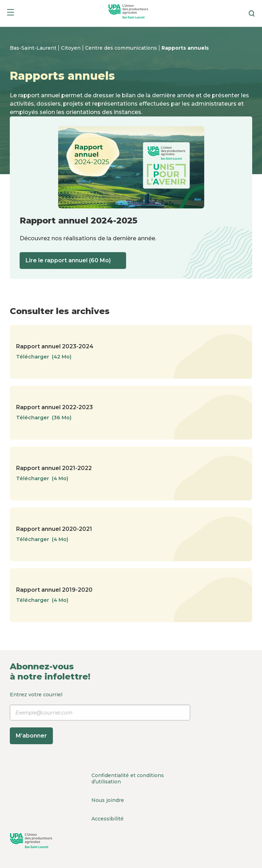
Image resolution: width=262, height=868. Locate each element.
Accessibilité (108, 819)
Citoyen (71, 48)
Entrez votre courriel (100, 718)
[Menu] (11, 13)
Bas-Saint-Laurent (34, 48)
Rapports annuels (185, 48)
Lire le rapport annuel (73, 261)
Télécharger (47, 357)
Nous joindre (108, 800)
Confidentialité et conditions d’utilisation (128, 778)
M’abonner (31, 736)
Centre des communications (122, 48)
